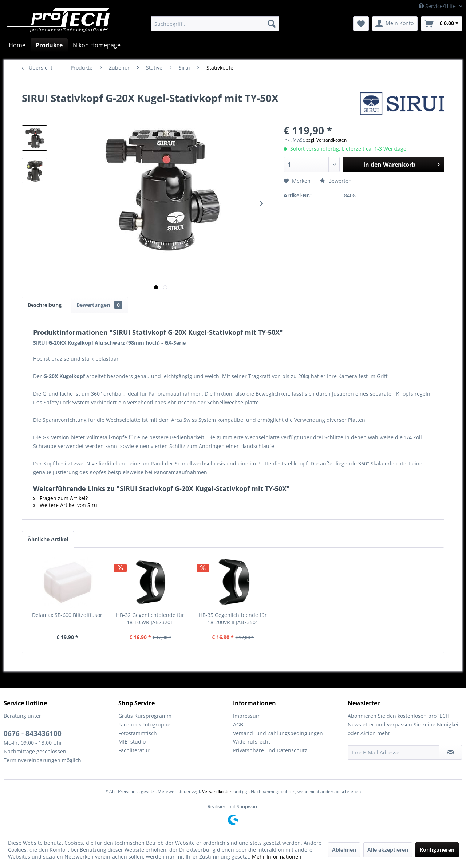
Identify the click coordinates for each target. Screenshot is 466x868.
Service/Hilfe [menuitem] (438, 6)
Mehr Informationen (277, 857)
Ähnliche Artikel (48, 539)
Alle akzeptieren (388, 850)
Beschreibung (45, 305)
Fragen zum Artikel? (60, 498)
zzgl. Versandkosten (326, 140)
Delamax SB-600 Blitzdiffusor (67, 615)
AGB (238, 724)
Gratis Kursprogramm (145, 716)
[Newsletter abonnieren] (451, 752)
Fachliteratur (134, 750)
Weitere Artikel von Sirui (66, 505)
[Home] (17, 45)
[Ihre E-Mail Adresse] (394, 752)
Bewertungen (99, 305)
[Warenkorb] (442, 24)
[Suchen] (272, 24)
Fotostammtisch (138, 733)
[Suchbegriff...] (215, 24)
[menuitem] (215, 24)
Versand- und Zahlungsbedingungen (278, 733)
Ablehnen (344, 850)
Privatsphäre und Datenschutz (270, 750)
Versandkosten (217, 791)
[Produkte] (49, 45)
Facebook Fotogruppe (144, 724)
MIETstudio (132, 742)
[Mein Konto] (395, 24)
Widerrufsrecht (252, 742)
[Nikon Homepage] (97, 45)
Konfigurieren (437, 850)
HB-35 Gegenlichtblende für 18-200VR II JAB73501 (233, 619)
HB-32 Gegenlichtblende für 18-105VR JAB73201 (150, 619)
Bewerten (336, 181)
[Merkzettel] (361, 24)
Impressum (247, 716)
